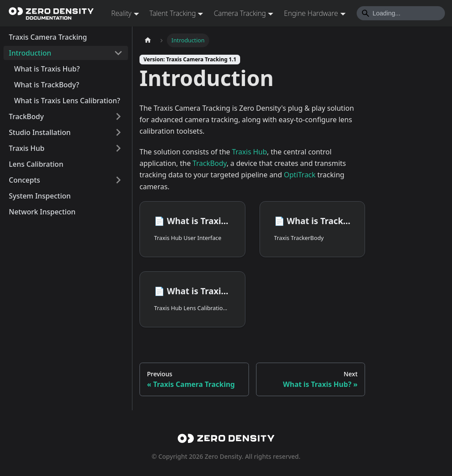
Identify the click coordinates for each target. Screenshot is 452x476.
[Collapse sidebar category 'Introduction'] (118, 53)
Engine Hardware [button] (311, 13)
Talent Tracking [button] (173, 13)
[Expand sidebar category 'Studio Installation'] (118, 132)
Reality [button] (121, 13)
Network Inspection (42, 212)
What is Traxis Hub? (47, 69)
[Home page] (148, 40)
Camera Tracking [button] (240, 13)
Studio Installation (40, 132)
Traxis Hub (27, 148)
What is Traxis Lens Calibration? (67, 101)
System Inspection (40, 196)
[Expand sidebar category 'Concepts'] (118, 180)
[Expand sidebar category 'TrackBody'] (118, 116)
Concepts (24, 180)
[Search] (401, 13)
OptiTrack (300, 175)
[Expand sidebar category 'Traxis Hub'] (118, 148)
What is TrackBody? (47, 85)
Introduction (30, 53)
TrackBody (26, 116)
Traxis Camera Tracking (48, 37)
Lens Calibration (36, 164)
